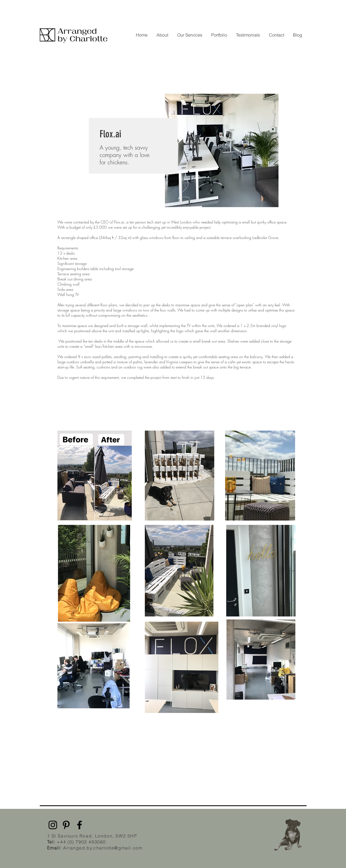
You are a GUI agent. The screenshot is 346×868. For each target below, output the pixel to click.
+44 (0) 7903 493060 (81, 842)
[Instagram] (53, 825)
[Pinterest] (66, 825)
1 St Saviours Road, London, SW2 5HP (92, 836)
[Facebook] (79, 825)
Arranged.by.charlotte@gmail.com (95, 848)
